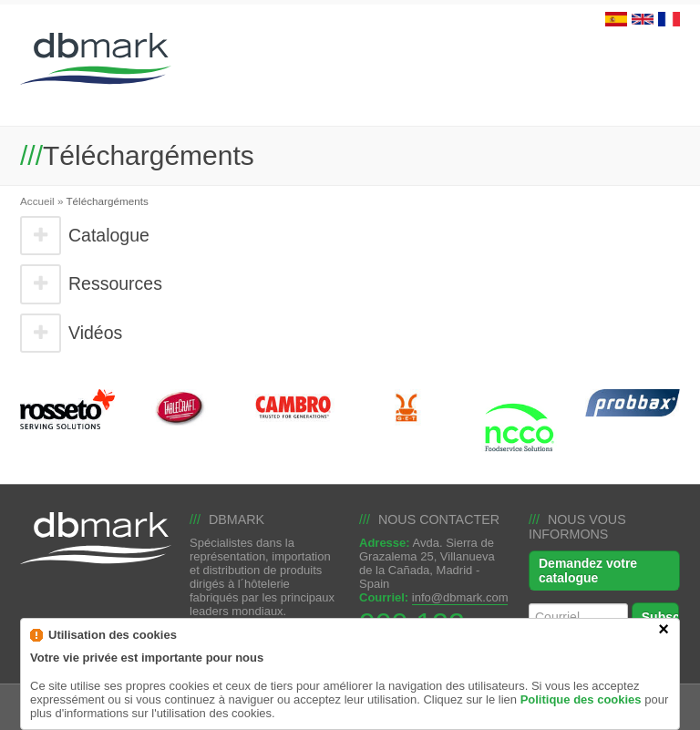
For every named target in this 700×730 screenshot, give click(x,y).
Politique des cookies (581, 714)
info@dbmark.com (460, 597)
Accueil (37, 201)
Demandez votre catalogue (588, 571)
